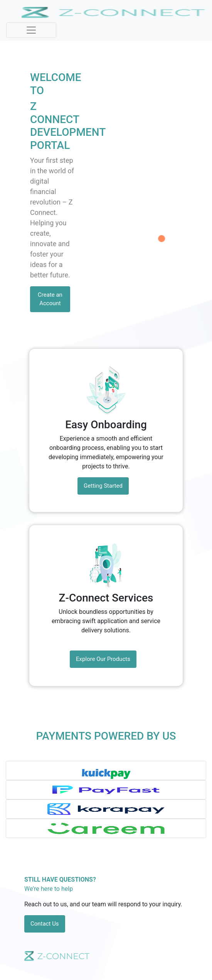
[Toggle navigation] (31, 30)
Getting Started (103, 486)
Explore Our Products (103, 659)
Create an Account (50, 299)
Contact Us (45, 924)
